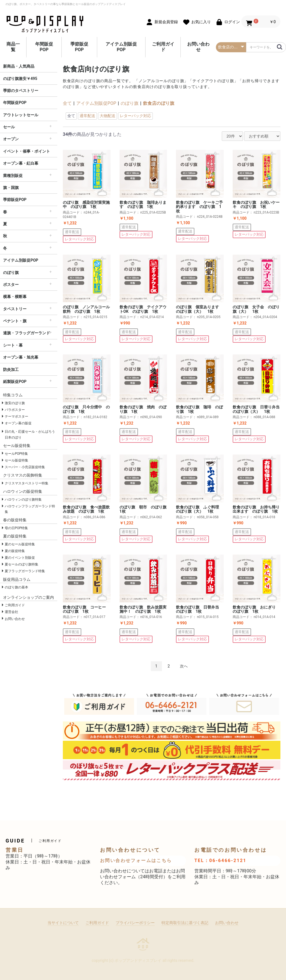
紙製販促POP (15, 382)
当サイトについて (63, 923)
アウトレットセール (21, 115)
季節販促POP (79, 47)
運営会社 (11, 612)
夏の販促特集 (15, 551)
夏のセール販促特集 (20, 544)
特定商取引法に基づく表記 (185, 923)
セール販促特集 (16, 460)
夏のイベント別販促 (20, 558)
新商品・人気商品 (19, 66)
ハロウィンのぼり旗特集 (23, 500)
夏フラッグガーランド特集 (25, 571)
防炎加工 (11, 370)
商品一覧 (13, 47)
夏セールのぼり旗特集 (22, 564)
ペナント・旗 (15, 321)
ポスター (11, 285)
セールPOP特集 (16, 454)
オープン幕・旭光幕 (21, 357)
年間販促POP (44, 47)
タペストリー (15, 309)
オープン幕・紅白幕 (21, 163)
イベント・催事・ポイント (27, 151)
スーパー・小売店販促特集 (25, 467)
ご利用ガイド (163, 47)
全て (67, 103)
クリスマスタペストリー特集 (27, 483)
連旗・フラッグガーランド (27, 333)
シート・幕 (13, 345)
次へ (184, 666)
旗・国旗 (11, 188)
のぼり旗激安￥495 (20, 79)
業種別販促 (13, 176)
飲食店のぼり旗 (159, 103)
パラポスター (15, 410)
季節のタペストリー (21, 91)
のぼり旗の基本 (16, 587)
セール (9, 127)
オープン (11, 139)
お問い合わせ (198, 47)
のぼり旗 (11, 273)
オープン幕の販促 (18, 423)
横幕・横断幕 (15, 297)
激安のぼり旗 (15, 403)
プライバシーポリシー (135, 923)
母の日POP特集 (16, 528)
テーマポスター (16, 416)
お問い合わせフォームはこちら (136, 861)
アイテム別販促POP (121, 47)
